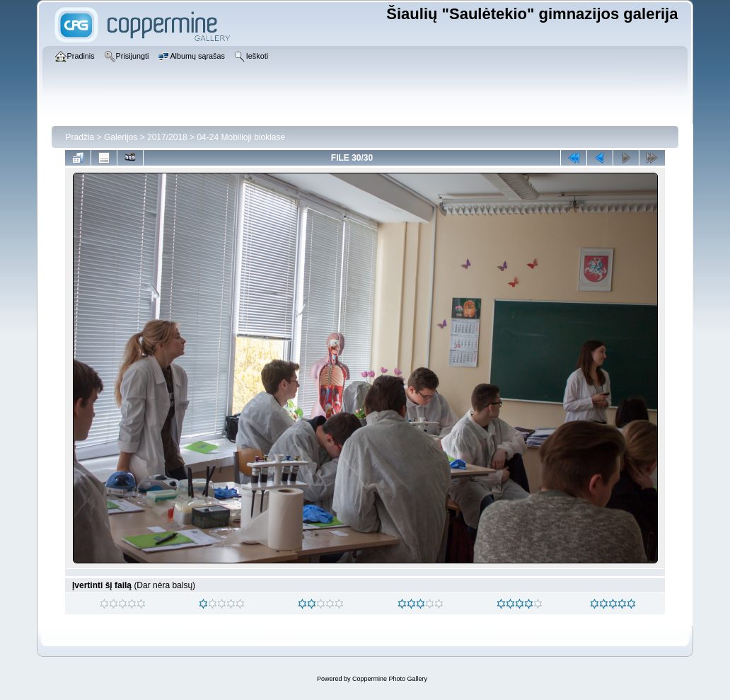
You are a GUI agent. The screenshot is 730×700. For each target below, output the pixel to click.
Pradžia (80, 137)
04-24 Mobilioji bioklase (241, 137)
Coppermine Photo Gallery (390, 679)
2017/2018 (167, 137)
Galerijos (121, 137)
